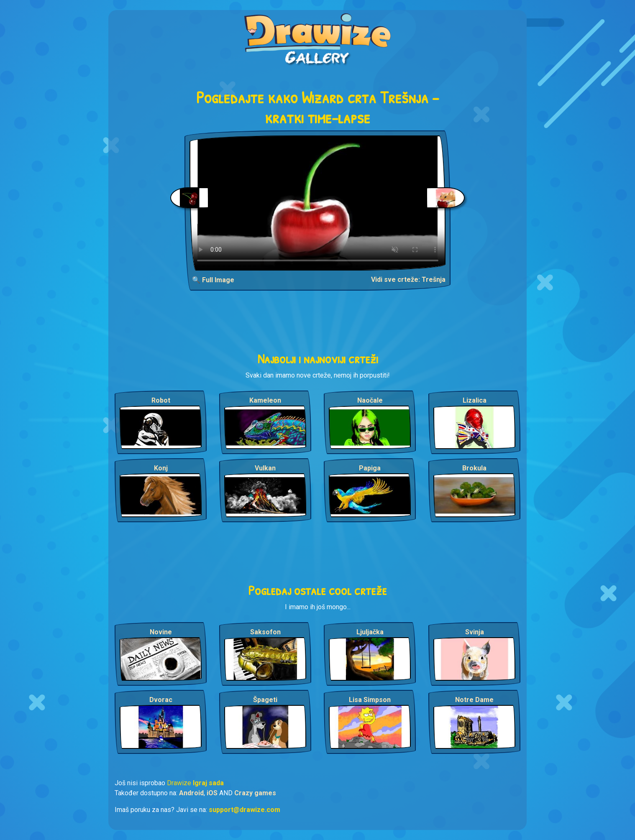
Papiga (370, 468)
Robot (161, 400)
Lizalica (475, 400)
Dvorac (161, 700)
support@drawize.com (245, 810)
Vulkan (265, 468)
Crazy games (255, 793)
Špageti (265, 700)
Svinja (475, 632)
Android (191, 793)
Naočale (370, 400)
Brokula (474, 468)
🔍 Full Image (213, 280)
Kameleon (265, 400)
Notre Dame (474, 700)
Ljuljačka (370, 632)
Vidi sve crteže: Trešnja (408, 280)
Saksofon (265, 632)
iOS (212, 793)
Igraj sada (208, 783)
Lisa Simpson (370, 700)
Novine (161, 632)
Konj (161, 468)
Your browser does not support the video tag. (318, 203)
